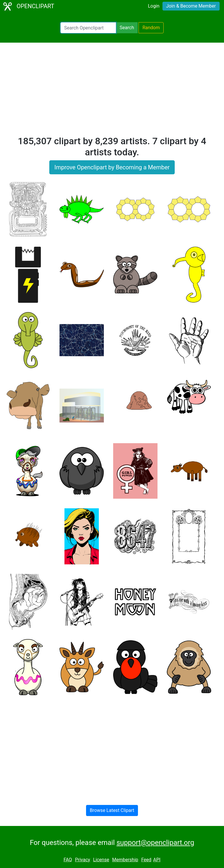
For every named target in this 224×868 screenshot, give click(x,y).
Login (154, 6)
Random (151, 28)
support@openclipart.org (155, 843)
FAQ (68, 860)
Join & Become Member (191, 6)
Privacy (83, 860)
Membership (125, 860)
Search (127, 28)
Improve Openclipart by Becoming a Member (112, 167)
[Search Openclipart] (88, 28)
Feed (146, 860)
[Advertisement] (112, 92)
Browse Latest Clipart (112, 810)
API (157, 860)
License (101, 860)
